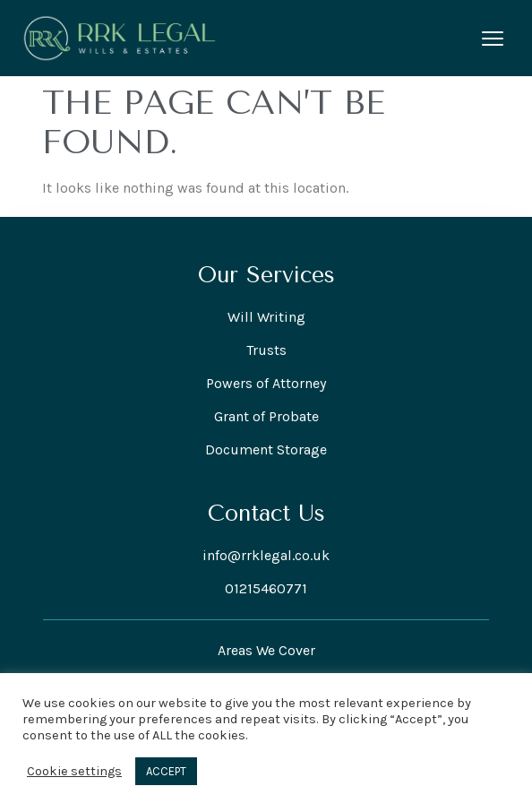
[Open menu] (493, 39)
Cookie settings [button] (74, 771)
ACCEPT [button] (166, 771)
